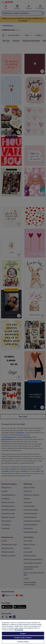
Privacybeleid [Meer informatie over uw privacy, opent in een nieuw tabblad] (19, 630)
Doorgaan (23, 634)
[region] (23, 632)
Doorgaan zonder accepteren (23, 638)
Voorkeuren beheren (23, 642)
